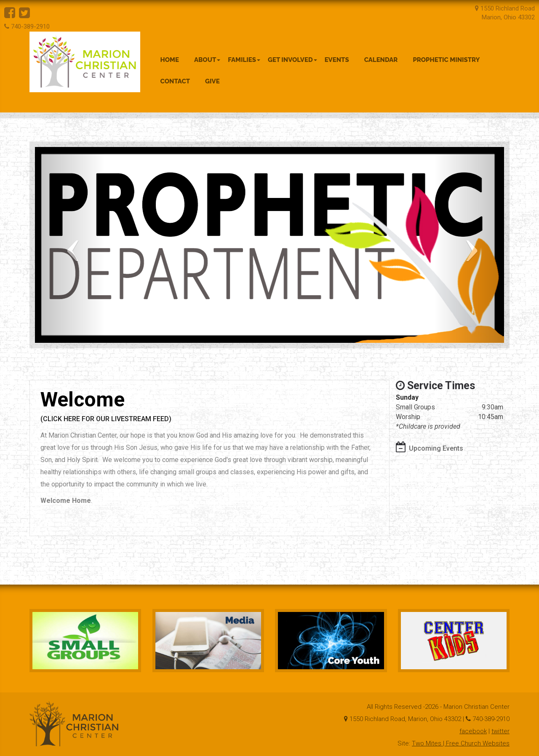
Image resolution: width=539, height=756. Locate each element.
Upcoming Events (436, 448)
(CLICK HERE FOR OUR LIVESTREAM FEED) (106, 419)
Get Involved (292, 60)
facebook (473, 731)
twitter (500, 731)
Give (212, 81)
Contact (175, 81)
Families (244, 60)
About (207, 60)
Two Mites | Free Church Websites (461, 743)
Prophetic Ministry (446, 60)
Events (337, 60)
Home (170, 60)
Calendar (381, 60)
